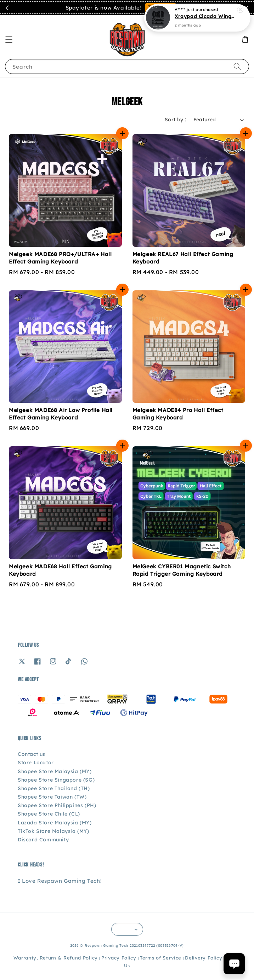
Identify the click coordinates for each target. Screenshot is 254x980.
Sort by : (176, 120)
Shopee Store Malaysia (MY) (55, 771)
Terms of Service (161, 958)
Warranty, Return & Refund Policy (56, 958)
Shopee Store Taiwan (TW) (52, 797)
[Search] (237, 66)
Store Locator (36, 762)
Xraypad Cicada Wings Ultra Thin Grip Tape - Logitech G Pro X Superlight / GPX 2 (206, 16)
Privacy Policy (119, 958)
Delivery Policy (204, 958)
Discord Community (43, 840)
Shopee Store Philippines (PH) (57, 805)
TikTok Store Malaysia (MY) (53, 831)
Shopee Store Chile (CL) (49, 814)
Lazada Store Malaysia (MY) (55, 823)
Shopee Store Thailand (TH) (54, 788)
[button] (9, 39)
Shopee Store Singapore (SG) (56, 780)
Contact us (32, 754)
